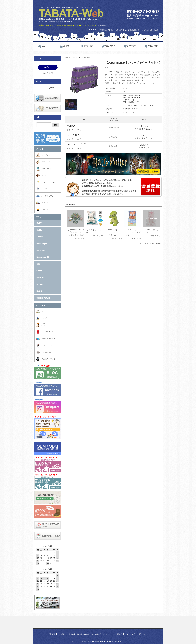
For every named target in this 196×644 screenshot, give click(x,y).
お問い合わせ (143, 634)
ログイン (138, 129)
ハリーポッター (48, 345)
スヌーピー (46, 311)
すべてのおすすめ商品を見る (149, 243)
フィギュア (46, 189)
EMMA (39, 223)
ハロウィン (46, 210)
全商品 (68, 58)
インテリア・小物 (48, 182)
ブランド (75, 58)
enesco (40, 237)
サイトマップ (130, 634)
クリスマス (46, 203)
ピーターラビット (48, 339)
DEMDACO (41, 277)
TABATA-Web (71, 13)
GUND (39, 230)
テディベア (46, 162)
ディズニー (46, 318)
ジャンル (40, 149)
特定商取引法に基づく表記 (79, 634)
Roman (40, 284)
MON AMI (41, 250)
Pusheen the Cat (48, 352)
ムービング (46, 155)
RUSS (39, 291)
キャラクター (42, 305)
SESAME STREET (49, 332)
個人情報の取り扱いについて (102, 634)
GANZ (39, 271)
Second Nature (43, 298)
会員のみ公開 (114, 128)
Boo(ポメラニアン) (47, 324)
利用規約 (119, 634)
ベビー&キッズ (47, 169)
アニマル (45, 176)
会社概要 (52, 634)
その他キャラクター (49, 359)
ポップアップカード (49, 196)
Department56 (85, 58)
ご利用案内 (62, 634)
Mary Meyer (42, 243)
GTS (38, 264)
